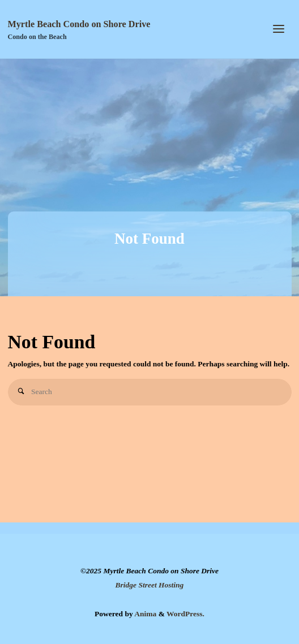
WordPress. (185, 614)
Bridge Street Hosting (150, 585)
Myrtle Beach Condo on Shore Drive (79, 24)
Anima (145, 614)
